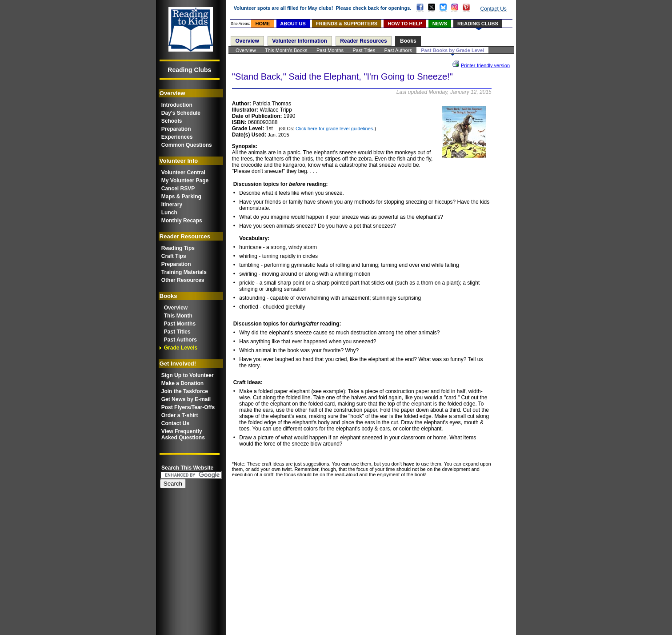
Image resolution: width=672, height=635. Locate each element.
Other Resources (183, 280)
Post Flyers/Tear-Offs (188, 407)
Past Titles (177, 332)
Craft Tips (174, 256)
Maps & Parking (181, 197)
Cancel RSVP (178, 189)
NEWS (440, 24)
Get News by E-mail (186, 399)
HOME (262, 24)
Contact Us (175, 423)
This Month (178, 316)
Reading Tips (178, 248)
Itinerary (172, 205)
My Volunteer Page (185, 181)
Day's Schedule (181, 113)
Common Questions (187, 145)
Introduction (177, 105)
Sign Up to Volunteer (188, 375)
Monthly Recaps (182, 221)
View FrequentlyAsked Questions (183, 434)
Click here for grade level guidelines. (335, 129)
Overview (176, 308)
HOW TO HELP (405, 24)
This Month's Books (286, 50)
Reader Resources (363, 41)
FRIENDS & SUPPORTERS (347, 24)
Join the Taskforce (185, 391)
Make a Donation (182, 383)
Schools (172, 121)
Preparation (176, 129)
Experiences (177, 137)
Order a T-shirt (180, 415)
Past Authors (180, 340)
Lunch (169, 213)
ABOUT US (293, 24)
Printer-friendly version (485, 65)
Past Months (180, 324)
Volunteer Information (300, 41)
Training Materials (184, 272)
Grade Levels (181, 348)
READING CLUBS (478, 24)
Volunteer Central (183, 173)
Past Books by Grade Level (452, 50)
